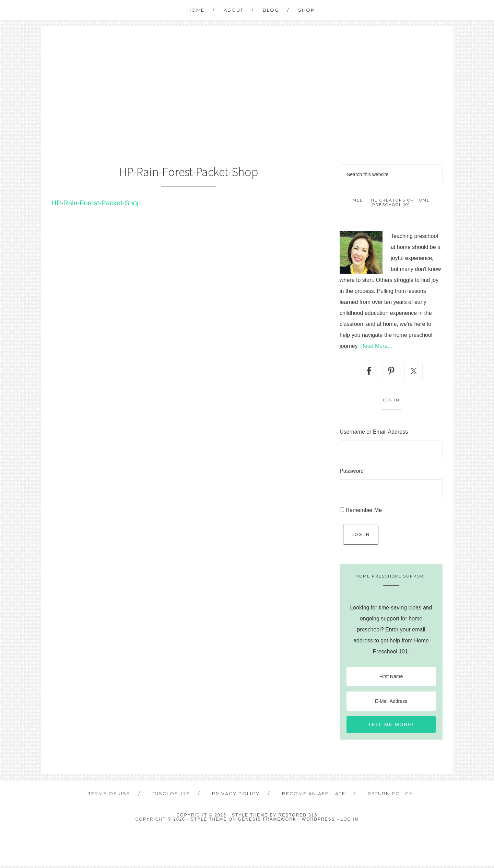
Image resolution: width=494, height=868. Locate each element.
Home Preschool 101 (341, 76)
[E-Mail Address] (391, 701)
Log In (361, 535)
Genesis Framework (267, 821)
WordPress (319, 821)
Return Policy (386, 795)
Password (352, 471)
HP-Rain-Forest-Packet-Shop (96, 203)
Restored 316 (298, 817)
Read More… (377, 346)
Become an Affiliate (312, 795)
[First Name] (391, 676)
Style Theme (209, 821)
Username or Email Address (374, 432)
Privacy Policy (236, 795)
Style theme (250, 817)
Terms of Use (115, 795)
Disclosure (174, 795)
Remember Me (364, 510)
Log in (350, 821)
